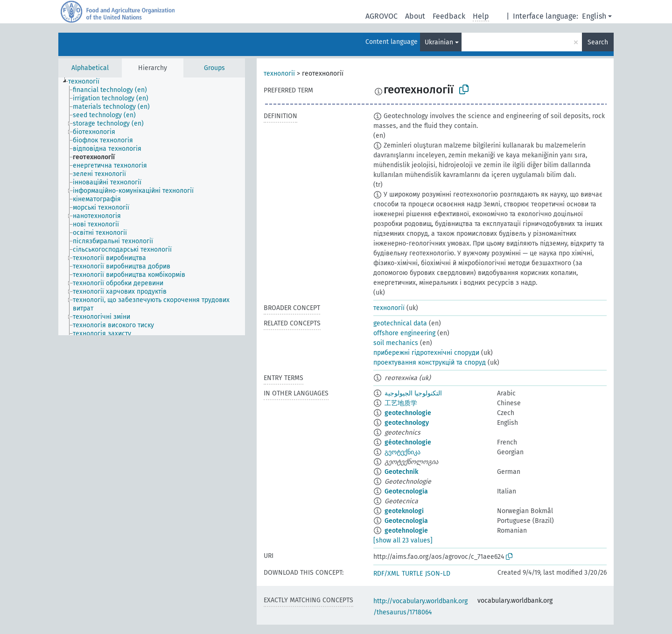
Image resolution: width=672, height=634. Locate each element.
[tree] (152, 206)
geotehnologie (406, 531)
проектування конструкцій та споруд (430, 363)
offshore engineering (404, 333)
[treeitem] (88, 82)
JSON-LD (438, 574)
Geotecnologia (406, 491)
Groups (214, 68)
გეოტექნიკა (402, 452)
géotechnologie (408, 442)
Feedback (449, 16)
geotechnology (407, 423)
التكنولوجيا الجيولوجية (413, 393)
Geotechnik (401, 472)
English (594, 16)
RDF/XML (386, 574)
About (415, 16)
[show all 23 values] (403, 540)
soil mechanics (396, 343)
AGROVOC (381, 16)
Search (598, 42)
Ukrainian (439, 42)
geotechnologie (408, 413)
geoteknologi (404, 511)
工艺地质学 (401, 403)
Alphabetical (90, 68)
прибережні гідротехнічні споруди (426, 353)
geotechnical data (400, 323)
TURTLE (412, 574)
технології (279, 74)
